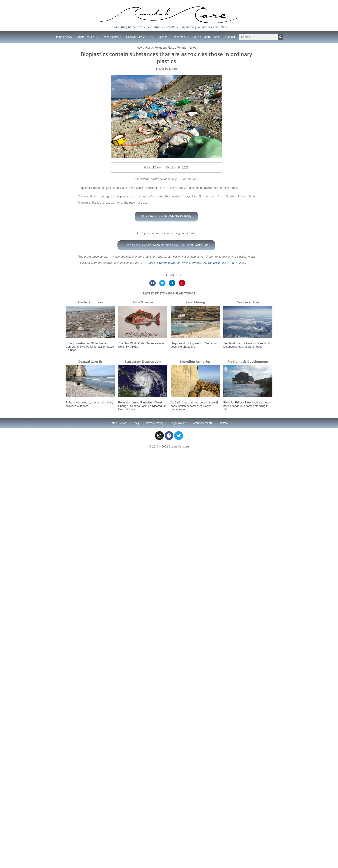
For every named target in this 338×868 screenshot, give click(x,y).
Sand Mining (195, 302)
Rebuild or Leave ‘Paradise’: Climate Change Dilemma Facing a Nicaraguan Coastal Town (142, 406)
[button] (153, 283)
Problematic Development (248, 362)
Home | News (63, 37)
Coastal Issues (87, 37)
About (218, 37)
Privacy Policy (155, 423)
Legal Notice (178, 423)
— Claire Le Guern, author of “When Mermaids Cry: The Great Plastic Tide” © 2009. (195, 263)
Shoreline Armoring (195, 362)
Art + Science (159, 37)
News (140, 48)
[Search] (280, 37)
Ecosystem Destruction (143, 362)
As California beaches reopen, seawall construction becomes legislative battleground (195, 406)
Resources (180, 37)
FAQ (136, 423)
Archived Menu (202, 423)
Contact (230, 37)
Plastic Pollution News (182, 48)
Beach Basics (112, 37)
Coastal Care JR (136, 37)
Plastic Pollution (156, 48)
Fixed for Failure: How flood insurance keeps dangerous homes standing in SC (247, 406)
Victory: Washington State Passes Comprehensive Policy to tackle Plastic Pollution (90, 347)
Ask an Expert (201, 37)
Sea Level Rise (248, 302)
